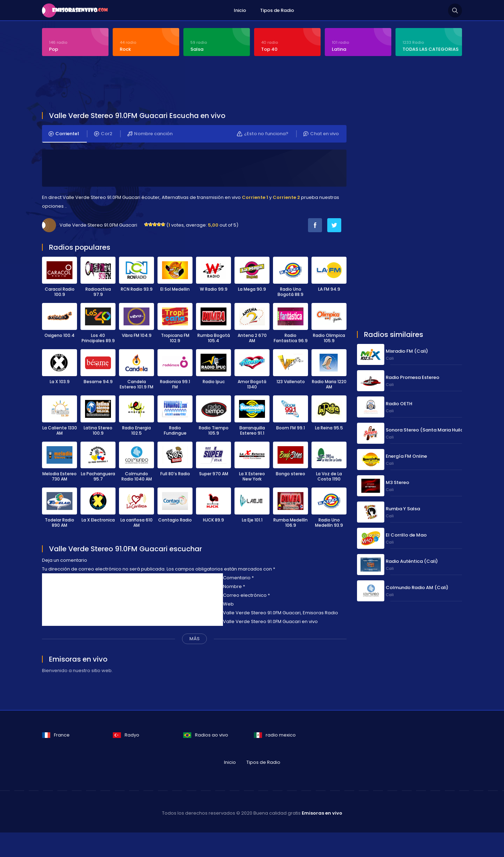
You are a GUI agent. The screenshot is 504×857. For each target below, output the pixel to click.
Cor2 (103, 134)
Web (228, 604)
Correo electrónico (246, 595)
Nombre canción (150, 134)
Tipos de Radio (277, 10)
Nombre (234, 586)
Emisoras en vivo (322, 813)
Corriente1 (64, 134)
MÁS (194, 639)
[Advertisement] (212, 85)
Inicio (240, 10)
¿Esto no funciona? (263, 134)
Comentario (238, 578)
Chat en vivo (321, 134)
